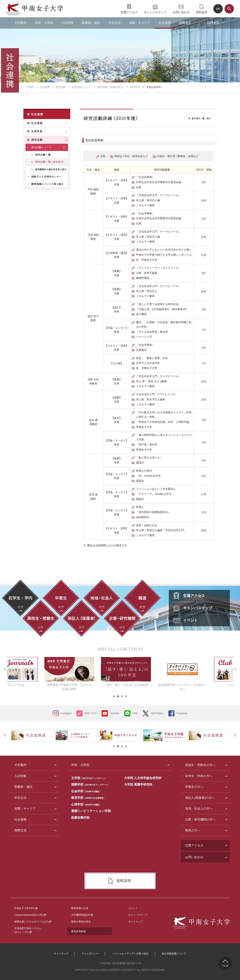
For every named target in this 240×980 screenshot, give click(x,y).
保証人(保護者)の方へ (200, 798)
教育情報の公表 (80, 908)
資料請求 (202, 12)
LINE (135, 713)
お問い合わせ (181, 12)
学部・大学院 (44, 23)
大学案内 (20, 23)
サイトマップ (135, 922)
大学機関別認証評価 (82, 915)
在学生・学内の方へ (199, 776)
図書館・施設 (91, 23)
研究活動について (82, 87)
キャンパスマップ (155, 12)
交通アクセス (129, 12)
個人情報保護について (174, 954)
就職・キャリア (140, 23)
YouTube (115, 713)
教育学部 (88, 798)
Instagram (66, 713)
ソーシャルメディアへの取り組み (130, 954)
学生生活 (115, 23)
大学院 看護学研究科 (138, 784)
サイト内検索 (229, 9)
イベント (133, 908)
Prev (5, 669)
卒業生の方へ (194, 787)
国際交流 (185, 23)
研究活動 (61, 87)
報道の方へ (193, 830)
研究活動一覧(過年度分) (110, 87)
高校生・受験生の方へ (200, 765)
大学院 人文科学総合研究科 (143, 778)
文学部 (89, 778)
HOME (30, 87)
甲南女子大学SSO (26, 908)
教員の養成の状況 (81, 922)
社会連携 (165, 23)
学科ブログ (91, 713)
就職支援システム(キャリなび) (33, 922)
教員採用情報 (79, 931)
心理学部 (86, 804)
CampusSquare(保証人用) (30, 915)
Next (235, 669)
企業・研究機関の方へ (200, 819)
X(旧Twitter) (157, 713)
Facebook (182, 713)
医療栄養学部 (80, 818)
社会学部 (86, 791)
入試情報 (67, 23)
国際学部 (90, 784)
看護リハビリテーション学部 (91, 811)
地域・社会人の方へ (199, 808)
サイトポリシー (90, 954)
